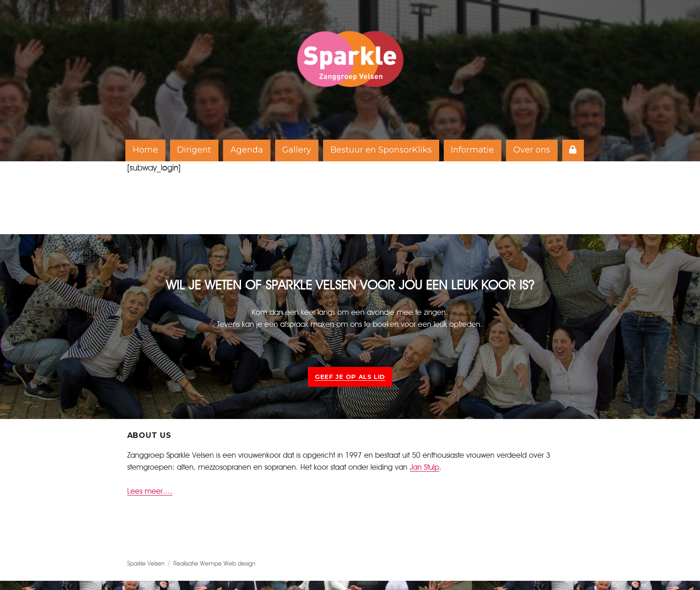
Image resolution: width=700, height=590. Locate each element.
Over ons (532, 150)
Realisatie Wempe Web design (214, 564)
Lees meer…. (150, 491)
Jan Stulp (424, 467)
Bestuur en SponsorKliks (381, 150)
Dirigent (194, 150)
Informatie (472, 150)
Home (145, 150)
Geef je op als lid (350, 377)
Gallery (297, 150)
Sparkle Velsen (146, 564)
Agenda (247, 150)
